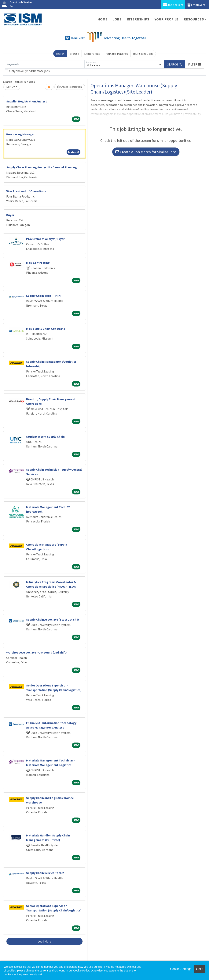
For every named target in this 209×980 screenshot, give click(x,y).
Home (103, 19)
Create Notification (70, 87)
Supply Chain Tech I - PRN (43, 296)
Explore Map (92, 54)
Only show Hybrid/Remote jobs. (30, 71)
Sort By (11, 87)
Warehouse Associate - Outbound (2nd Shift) (37, 652)
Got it (200, 969)
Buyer (10, 215)
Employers (196, 5)
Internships (138, 19)
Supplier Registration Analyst (27, 101)
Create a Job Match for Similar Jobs (146, 152)
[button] (195, 64)
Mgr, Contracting (38, 263)
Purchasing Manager (20, 134)
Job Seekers (173, 5)
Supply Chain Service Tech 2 (45, 873)
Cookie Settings (181, 969)
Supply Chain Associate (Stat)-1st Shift (53, 619)
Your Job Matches (117, 54)
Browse (74, 54)
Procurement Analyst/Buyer (45, 239)
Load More (44, 941)
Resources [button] (194, 19)
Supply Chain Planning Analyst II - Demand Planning (42, 167)
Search (60, 54)
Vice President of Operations (26, 191)
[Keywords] (45, 64)
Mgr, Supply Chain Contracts (46, 329)
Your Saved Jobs (143, 54)
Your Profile (167, 19)
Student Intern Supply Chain (45, 437)
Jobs (117, 19)
